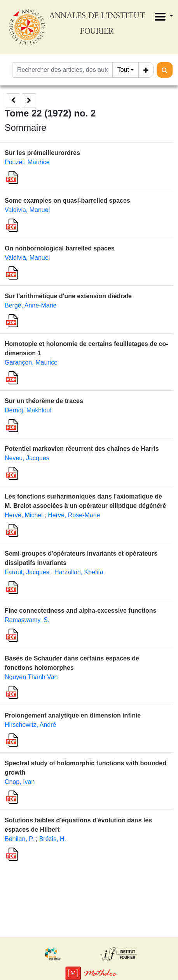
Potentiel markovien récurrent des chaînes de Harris (82, 449)
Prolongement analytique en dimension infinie (73, 715)
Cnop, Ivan (20, 782)
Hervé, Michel (24, 515)
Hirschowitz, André (31, 725)
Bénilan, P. (19, 839)
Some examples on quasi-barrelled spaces (67, 201)
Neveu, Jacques (27, 458)
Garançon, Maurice (31, 362)
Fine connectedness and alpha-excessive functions (80, 611)
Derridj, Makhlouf (28, 410)
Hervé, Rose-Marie (74, 515)
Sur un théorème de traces (44, 401)
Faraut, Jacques (27, 572)
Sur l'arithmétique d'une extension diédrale (68, 296)
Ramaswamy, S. (27, 620)
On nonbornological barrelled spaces (60, 248)
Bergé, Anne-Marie (31, 305)
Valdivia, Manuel (27, 210)
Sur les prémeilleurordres (42, 153)
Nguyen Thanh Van (31, 677)
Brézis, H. (53, 839)
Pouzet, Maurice (27, 162)
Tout (123, 70)
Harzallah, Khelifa (79, 572)
